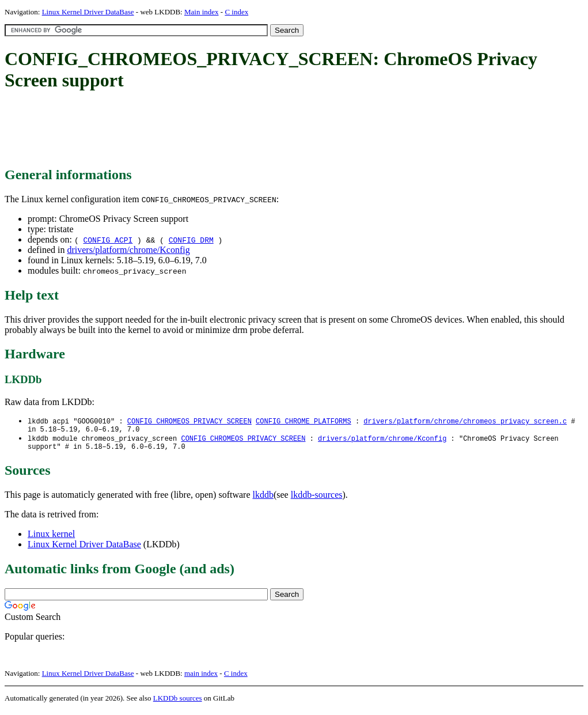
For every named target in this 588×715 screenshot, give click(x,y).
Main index (202, 12)
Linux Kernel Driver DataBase (88, 12)
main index (201, 678)
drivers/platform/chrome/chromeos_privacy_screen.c (465, 421)
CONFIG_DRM (191, 240)
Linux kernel (51, 538)
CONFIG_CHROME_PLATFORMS (304, 421)
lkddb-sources (317, 499)
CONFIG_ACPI (108, 240)
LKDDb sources (178, 703)
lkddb (263, 499)
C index (236, 12)
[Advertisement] (214, 130)
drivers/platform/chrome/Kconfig (128, 250)
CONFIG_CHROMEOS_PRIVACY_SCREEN (189, 421)
